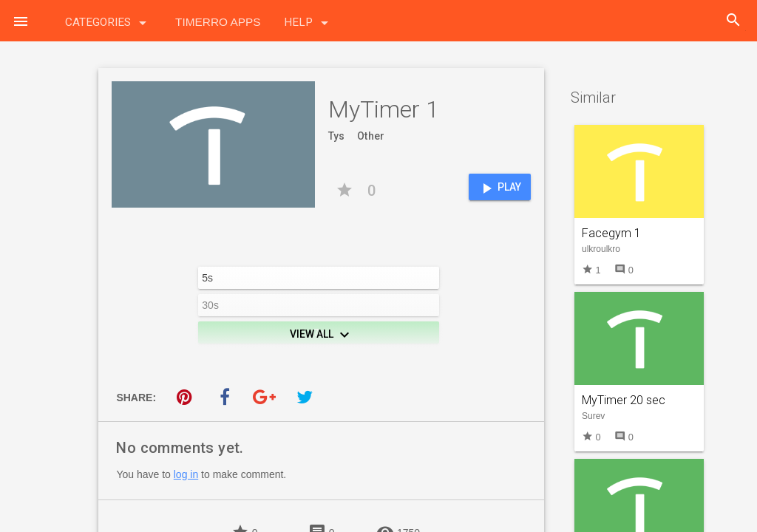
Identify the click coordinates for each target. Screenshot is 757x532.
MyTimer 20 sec (624, 400)
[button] (21, 21)
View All (322, 335)
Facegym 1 (611, 233)
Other (371, 136)
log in (186, 474)
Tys (337, 136)
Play (499, 188)
